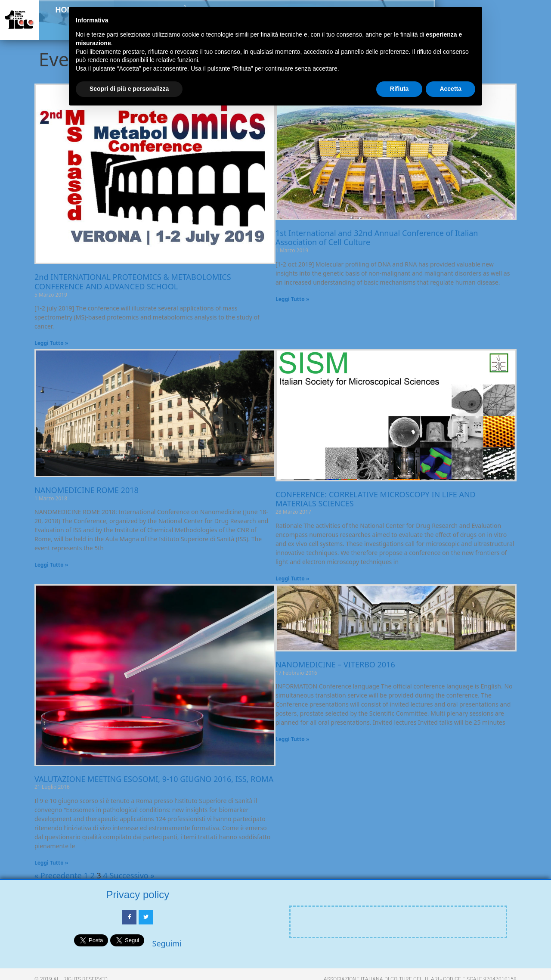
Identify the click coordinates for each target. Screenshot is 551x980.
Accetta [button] (450, 89)
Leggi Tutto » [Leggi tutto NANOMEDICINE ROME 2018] (51, 565)
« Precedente (58, 875)
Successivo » (132, 875)
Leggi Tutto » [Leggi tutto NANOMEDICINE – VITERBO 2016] (292, 739)
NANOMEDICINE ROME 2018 (87, 490)
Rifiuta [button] (399, 89)
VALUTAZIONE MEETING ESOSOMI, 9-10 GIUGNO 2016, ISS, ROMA (154, 779)
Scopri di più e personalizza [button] (129, 89)
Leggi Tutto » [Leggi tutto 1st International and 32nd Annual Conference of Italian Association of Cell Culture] (292, 299)
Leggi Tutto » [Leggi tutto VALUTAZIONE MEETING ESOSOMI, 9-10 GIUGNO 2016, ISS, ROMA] (51, 863)
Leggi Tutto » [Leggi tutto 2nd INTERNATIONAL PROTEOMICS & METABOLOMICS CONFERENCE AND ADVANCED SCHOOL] (51, 343)
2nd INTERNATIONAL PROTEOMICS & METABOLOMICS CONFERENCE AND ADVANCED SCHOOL (133, 282)
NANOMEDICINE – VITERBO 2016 (335, 664)
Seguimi (167, 943)
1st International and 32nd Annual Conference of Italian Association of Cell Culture (377, 238)
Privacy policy (138, 895)
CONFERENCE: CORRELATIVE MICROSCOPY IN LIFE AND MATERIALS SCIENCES (376, 499)
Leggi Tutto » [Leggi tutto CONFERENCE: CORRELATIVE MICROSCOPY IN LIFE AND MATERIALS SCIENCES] (292, 578)
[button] (530, 28)
